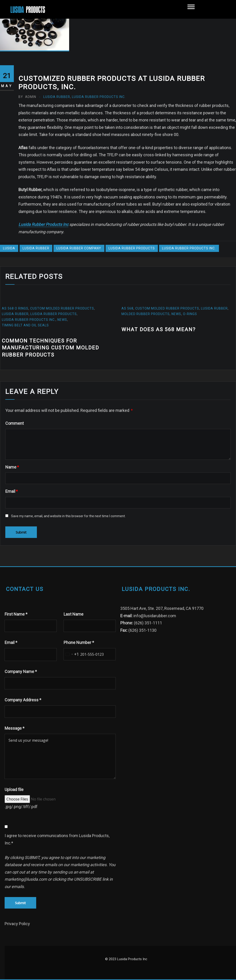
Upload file (14, 790)
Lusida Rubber (57, 97)
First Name (16, 614)
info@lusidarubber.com (155, 616)
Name (12, 467)
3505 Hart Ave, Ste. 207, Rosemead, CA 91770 (162, 608)
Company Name (21, 672)
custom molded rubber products (62, 308)
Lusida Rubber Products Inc (43, 224)
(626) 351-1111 (148, 623)
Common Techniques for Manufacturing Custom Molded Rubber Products (50, 348)
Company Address (23, 700)
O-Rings (190, 314)
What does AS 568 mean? (159, 329)
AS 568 (127, 308)
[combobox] (71, 654)
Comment (15, 423)
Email (12, 491)
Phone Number (79, 642)
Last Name (74, 614)
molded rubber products (146, 314)
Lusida (9, 248)
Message (15, 728)
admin (27, 97)
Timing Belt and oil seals (25, 325)
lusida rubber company (79, 248)
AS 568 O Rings (15, 308)
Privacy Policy (17, 924)
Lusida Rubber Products (132, 248)
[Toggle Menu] (191, 9)
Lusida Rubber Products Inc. (99, 97)
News (62, 320)
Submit (20, 903)
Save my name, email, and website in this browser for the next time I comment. (68, 516)
